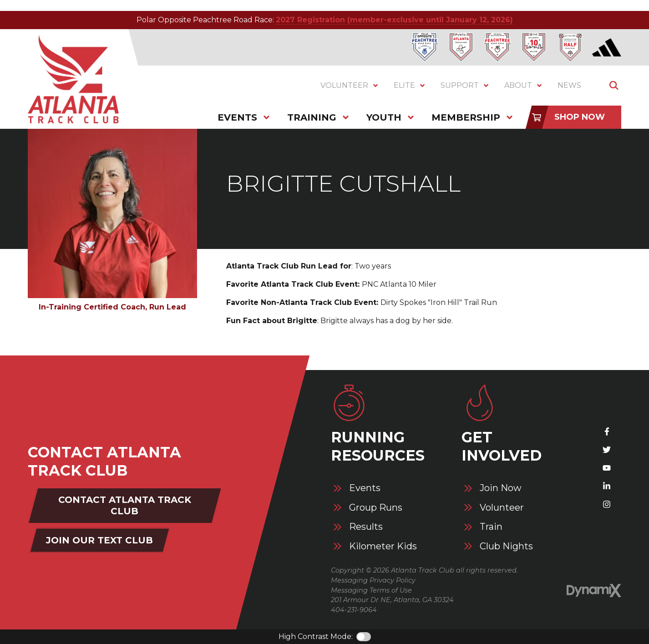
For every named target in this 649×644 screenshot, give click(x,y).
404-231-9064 (354, 610)
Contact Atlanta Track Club (125, 505)
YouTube (607, 468)
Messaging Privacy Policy (373, 580)
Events (365, 488)
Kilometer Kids (383, 546)
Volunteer (502, 508)
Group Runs (376, 508)
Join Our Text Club (99, 540)
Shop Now (580, 117)
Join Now (501, 488)
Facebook (607, 431)
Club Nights (506, 546)
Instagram (607, 504)
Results (366, 527)
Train (491, 527)
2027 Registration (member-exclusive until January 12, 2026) (394, 20)
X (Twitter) (607, 450)
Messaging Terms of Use (371, 590)
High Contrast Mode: (316, 636)
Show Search (614, 86)
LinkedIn (607, 486)
